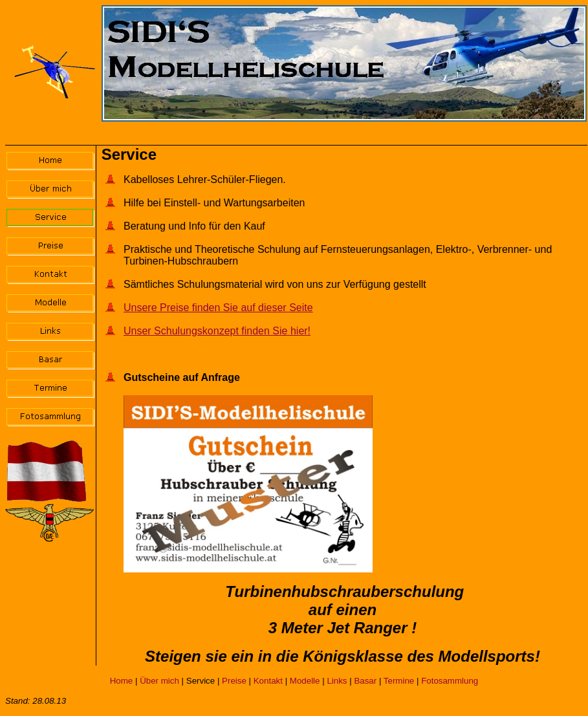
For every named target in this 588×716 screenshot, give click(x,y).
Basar (365, 681)
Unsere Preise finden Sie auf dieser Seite (218, 308)
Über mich (159, 681)
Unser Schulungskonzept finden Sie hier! (217, 331)
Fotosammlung (450, 681)
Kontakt (268, 681)
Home (122, 681)
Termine (399, 681)
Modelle (305, 681)
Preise (234, 681)
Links (337, 681)
